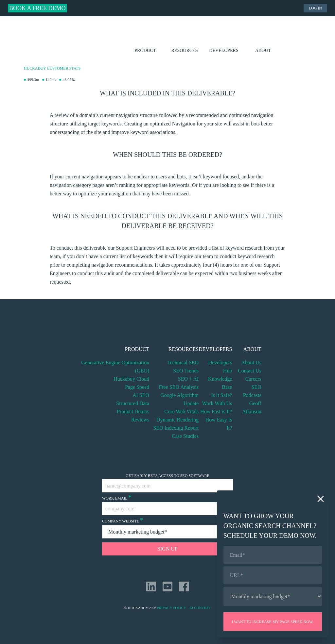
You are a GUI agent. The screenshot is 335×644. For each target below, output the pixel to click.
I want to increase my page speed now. (273, 622)
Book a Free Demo (37, 8)
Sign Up (167, 549)
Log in (315, 8)
